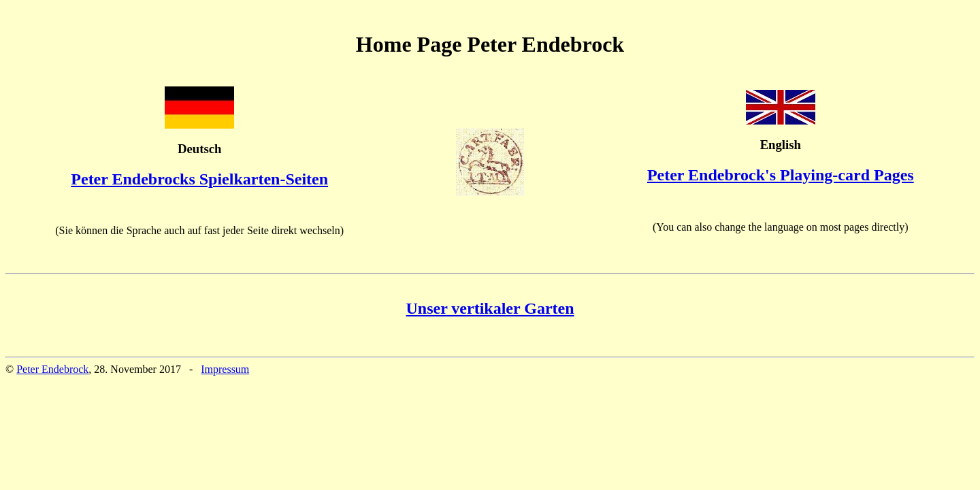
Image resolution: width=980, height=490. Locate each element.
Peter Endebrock (52, 369)
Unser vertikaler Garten (490, 308)
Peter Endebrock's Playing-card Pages (781, 175)
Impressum (225, 369)
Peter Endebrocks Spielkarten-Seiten (199, 179)
